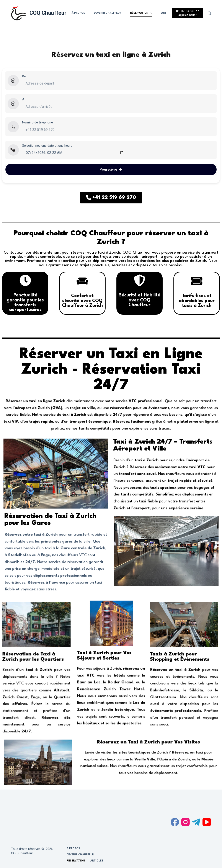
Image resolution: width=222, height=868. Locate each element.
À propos (78, 13)
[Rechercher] (209, 13)
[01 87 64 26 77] (188, 13)
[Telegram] (196, 822)
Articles (97, 861)
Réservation (142, 13)
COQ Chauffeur (48, 13)
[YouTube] (207, 822)
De (24, 76)
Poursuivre (111, 169)
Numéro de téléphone (38, 122)
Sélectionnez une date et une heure (47, 146)
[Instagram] (185, 822)
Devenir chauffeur (108, 13)
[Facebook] (175, 822)
